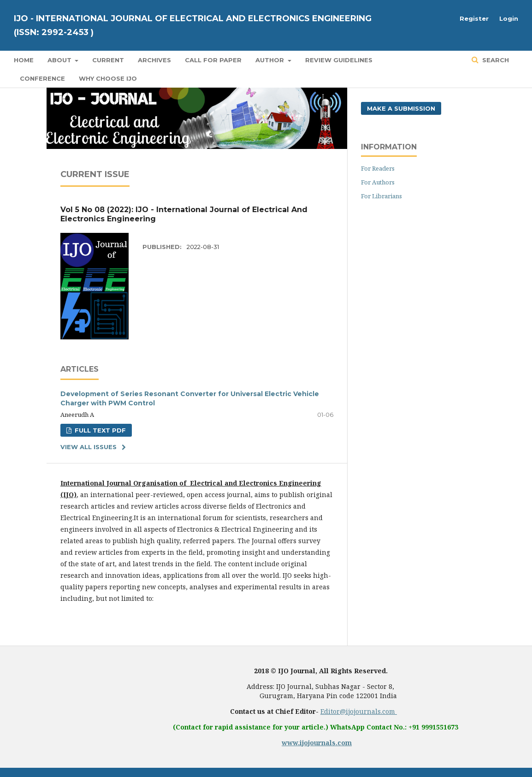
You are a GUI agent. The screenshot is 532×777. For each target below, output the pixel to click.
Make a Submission (401, 108)
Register (474, 18)
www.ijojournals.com (317, 743)
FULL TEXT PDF (99, 430)
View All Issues (89, 447)
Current (108, 60)
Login (509, 18)
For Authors (378, 182)
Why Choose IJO (108, 78)
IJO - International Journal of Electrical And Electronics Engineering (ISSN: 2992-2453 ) (193, 25)
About (60, 60)
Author (271, 60)
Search (495, 60)
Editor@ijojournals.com (359, 711)
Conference (42, 78)
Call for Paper (213, 60)
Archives (154, 60)
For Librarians (381, 196)
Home (24, 60)
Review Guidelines (339, 60)
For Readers (378, 168)
